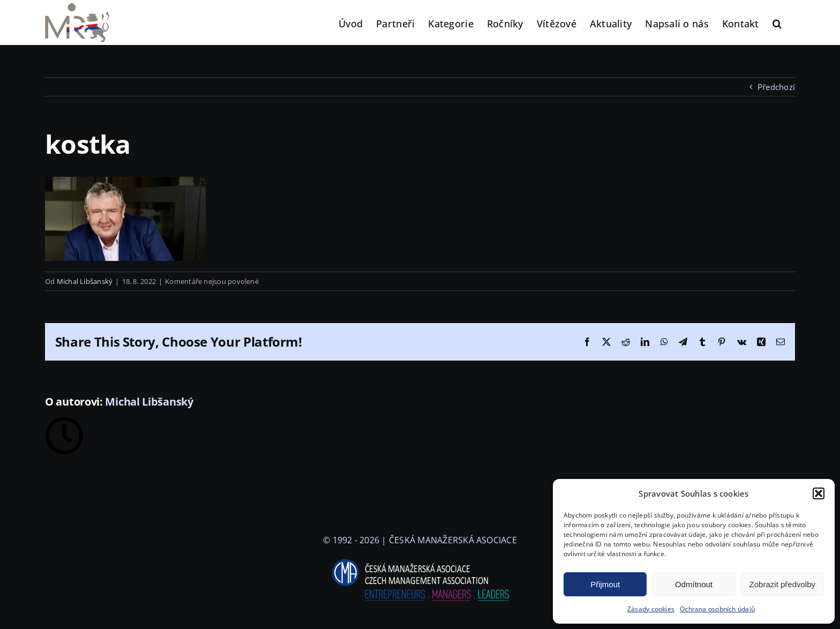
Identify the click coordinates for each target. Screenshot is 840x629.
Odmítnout (694, 584)
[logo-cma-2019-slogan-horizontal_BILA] (420, 559)
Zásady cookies (651, 609)
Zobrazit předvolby (782, 584)
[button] (819, 493)
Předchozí (776, 87)
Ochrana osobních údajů (717, 609)
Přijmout (605, 584)
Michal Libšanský (85, 281)
